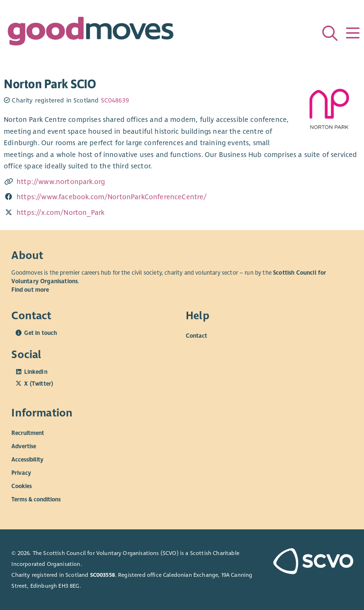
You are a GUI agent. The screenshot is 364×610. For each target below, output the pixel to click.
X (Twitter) (39, 384)
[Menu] (353, 33)
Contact (196, 336)
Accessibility (27, 460)
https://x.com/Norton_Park (60, 213)
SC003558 (103, 575)
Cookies (22, 486)
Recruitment (28, 433)
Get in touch (41, 333)
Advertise (24, 446)
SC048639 (115, 101)
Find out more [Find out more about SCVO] (30, 290)
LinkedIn (36, 372)
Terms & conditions (36, 499)
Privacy (21, 473)
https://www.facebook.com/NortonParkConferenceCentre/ (112, 197)
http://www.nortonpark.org (61, 182)
